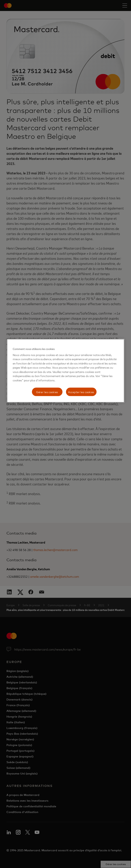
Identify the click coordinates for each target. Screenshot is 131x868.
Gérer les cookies (47, 392)
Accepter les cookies (81, 392)
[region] (66, 371)
